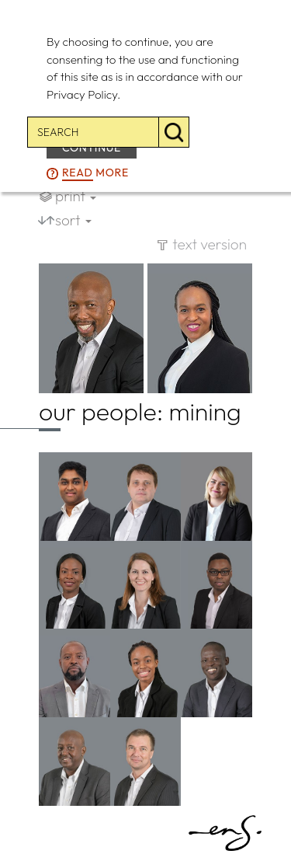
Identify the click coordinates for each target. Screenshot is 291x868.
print (76, 196)
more (95, 173)
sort (73, 220)
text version (210, 244)
